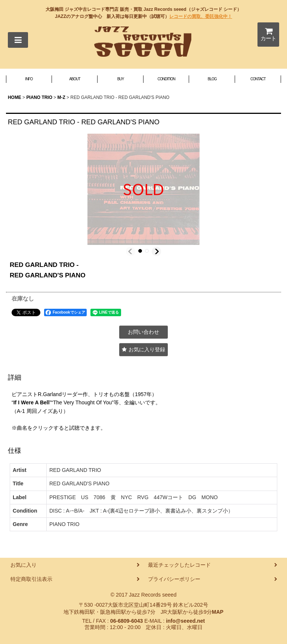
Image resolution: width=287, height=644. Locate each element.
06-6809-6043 (126, 621)
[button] (18, 40)
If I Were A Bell (32, 402)
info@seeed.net (185, 621)
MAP (218, 612)
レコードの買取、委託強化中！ (201, 16)
